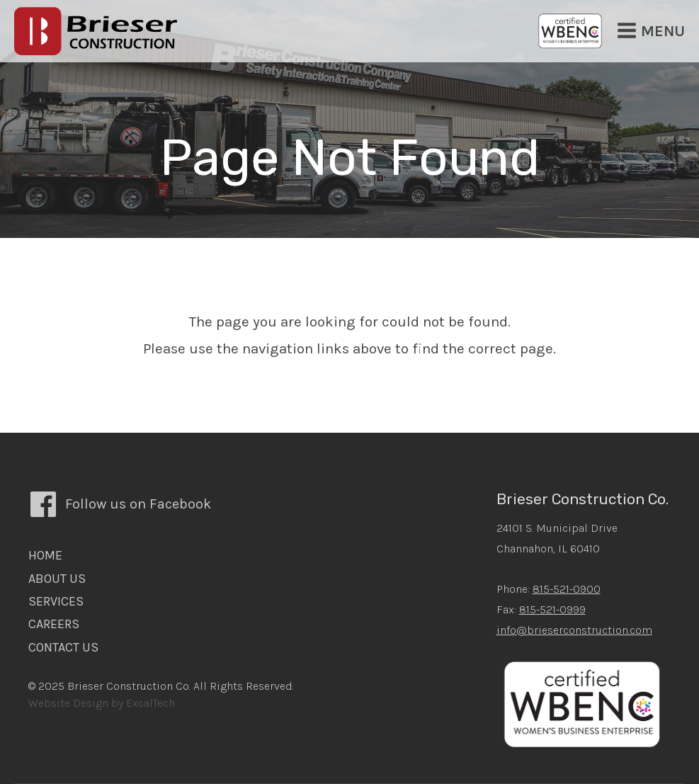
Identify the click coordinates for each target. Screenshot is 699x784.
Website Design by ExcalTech (102, 703)
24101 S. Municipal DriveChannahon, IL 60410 (557, 538)
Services (56, 601)
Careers (54, 624)
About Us (57, 579)
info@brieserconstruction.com (574, 630)
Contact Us (63, 647)
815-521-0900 (567, 589)
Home (45, 555)
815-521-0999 (552, 609)
